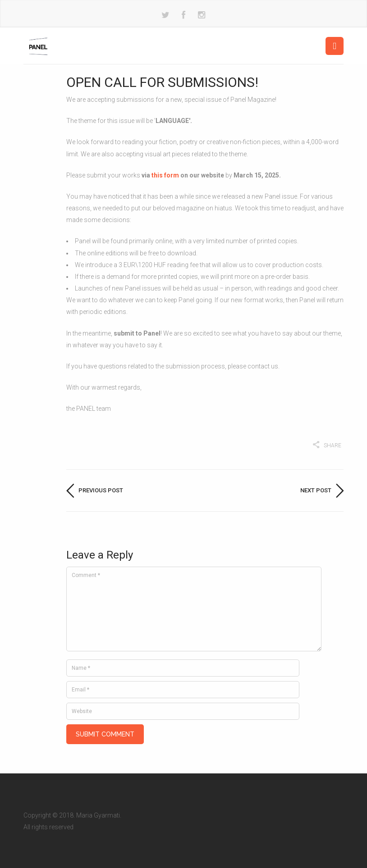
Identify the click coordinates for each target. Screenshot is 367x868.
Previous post (101, 490)
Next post (316, 490)
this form (165, 175)
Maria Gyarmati (98, 803)
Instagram (202, 15)
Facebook (183, 15)
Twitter (165, 15)
